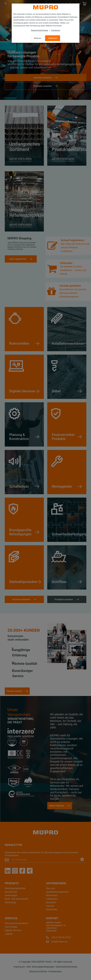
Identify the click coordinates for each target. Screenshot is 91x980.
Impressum (56, 30)
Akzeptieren (53, 38)
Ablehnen (38, 38)
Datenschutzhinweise (39, 30)
